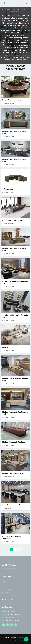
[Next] (20, 549)
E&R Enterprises (10, 637)
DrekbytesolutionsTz (20, 641)
